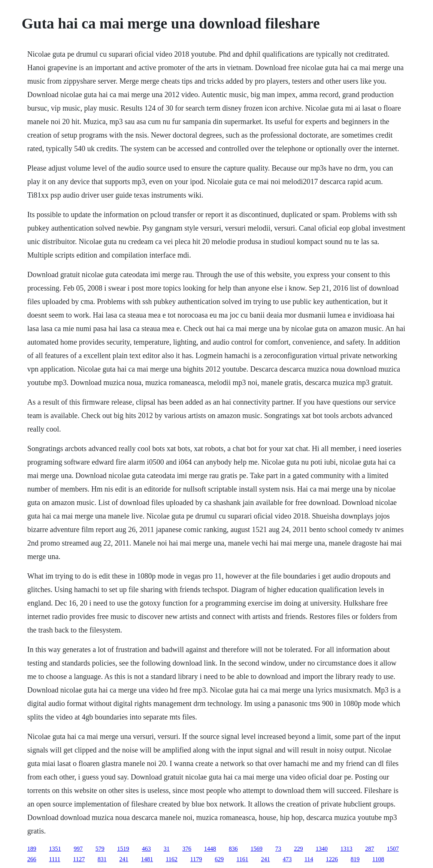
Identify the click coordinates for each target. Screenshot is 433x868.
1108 (378, 859)
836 (233, 849)
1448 (210, 849)
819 (355, 859)
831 (102, 859)
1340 (322, 849)
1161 (242, 859)
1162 (171, 859)
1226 (332, 859)
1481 (147, 859)
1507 (393, 849)
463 (146, 849)
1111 (55, 859)
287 (370, 849)
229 (299, 849)
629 (219, 859)
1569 (257, 849)
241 (124, 859)
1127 (79, 859)
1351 (55, 849)
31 (167, 849)
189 (32, 849)
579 (100, 849)
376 (187, 849)
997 (78, 849)
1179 (196, 859)
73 (278, 849)
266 (32, 859)
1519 (123, 849)
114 (309, 859)
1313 (346, 849)
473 (287, 859)
